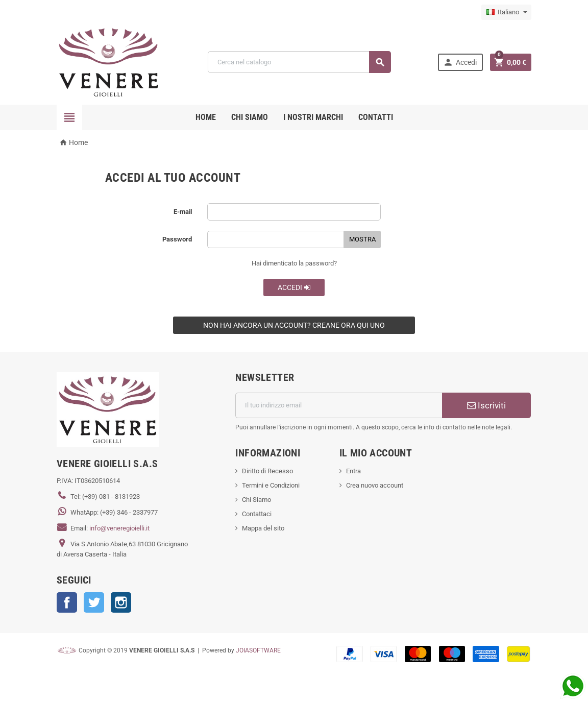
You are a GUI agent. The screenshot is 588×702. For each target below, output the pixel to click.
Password (177, 239)
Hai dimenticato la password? (294, 263)
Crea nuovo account (375, 485)
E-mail (183, 212)
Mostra (362, 239)
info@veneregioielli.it (119, 528)
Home (206, 117)
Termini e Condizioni (271, 485)
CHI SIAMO (250, 117)
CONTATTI (376, 117)
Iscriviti (486, 405)
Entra (353, 471)
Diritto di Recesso (267, 471)
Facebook (67, 602)
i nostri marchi (313, 117)
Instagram (121, 602)
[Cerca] (299, 62)
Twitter (94, 602)
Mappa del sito (263, 528)
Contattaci (257, 514)
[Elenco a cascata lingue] (506, 12)
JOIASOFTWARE (258, 650)
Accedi (294, 287)
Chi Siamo (256, 500)
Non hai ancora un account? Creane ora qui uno (294, 325)
